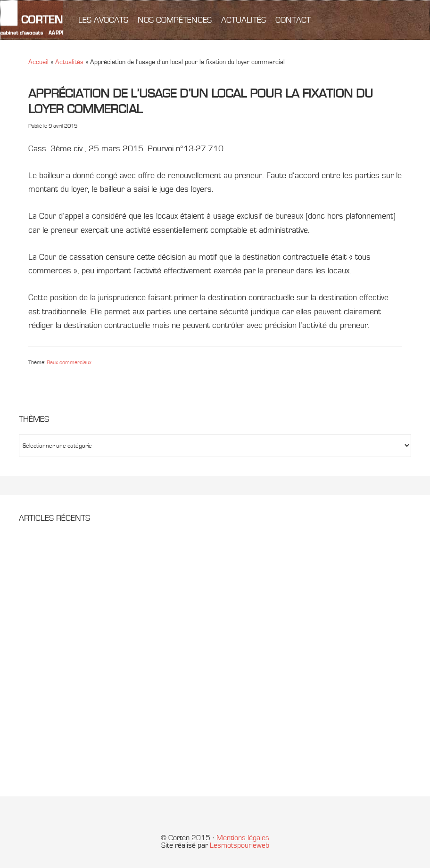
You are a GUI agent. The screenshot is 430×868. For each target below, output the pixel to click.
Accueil (38, 62)
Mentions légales (243, 838)
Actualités (69, 62)
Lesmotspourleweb (240, 845)
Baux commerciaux (69, 362)
